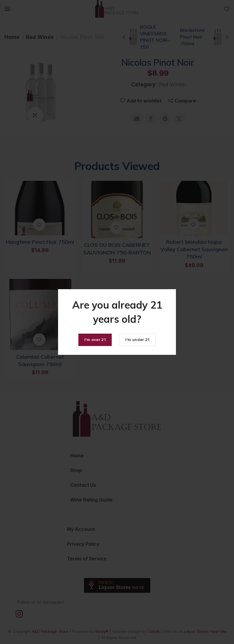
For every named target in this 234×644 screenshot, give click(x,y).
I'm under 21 (137, 340)
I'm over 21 (95, 340)
